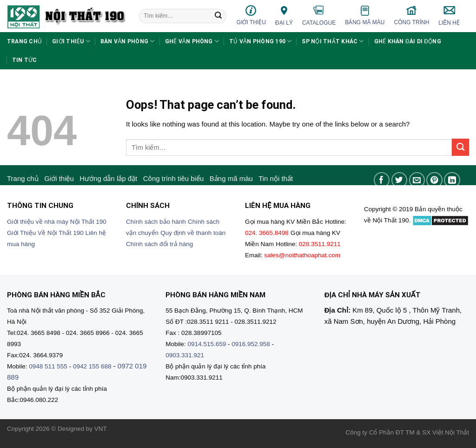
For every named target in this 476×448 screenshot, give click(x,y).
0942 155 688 (92, 366)
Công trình (412, 15)
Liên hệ (449, 15)
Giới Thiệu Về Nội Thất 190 (45, 233)
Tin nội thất (276, 178)
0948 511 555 (48, 366)
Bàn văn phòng (128, 41)
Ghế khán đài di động (408, 41)
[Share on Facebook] (382, 180)
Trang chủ (24, 41)
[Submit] (218, 16)
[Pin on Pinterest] (434, 180)
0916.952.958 (251, 344)
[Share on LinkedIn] (452, 180)
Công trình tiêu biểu (174, 178)
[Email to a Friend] (417, 180)
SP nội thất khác (333, 41)
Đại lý (284, 15)
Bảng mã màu (365, 15)
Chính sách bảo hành (156, 222)
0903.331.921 (185, 355)
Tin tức (25, 60)
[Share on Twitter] (400, 180)
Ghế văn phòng (192, 41)
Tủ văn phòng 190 (260, 41)
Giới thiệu (251, 15)
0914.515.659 (207, 344)
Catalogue (319, 15)
